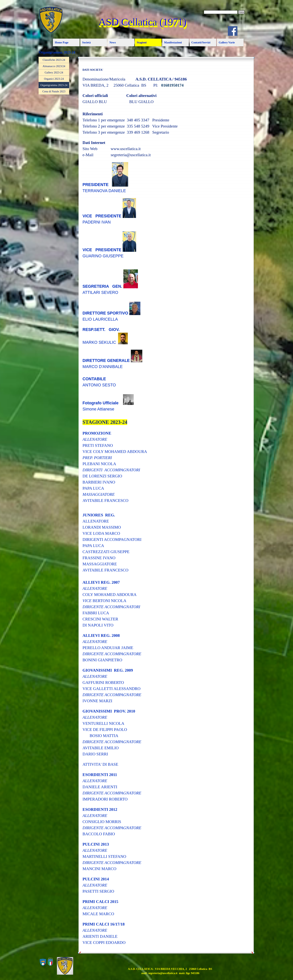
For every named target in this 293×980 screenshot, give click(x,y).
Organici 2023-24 (54, 79)
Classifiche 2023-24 (54, 60)
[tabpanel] (166, 505)
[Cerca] (221, 12)
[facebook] (233, 31)
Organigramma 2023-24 (54, 85)
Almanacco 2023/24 (54, 66)
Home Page (62, 42)
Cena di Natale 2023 (54, 91)
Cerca (241, 12)
